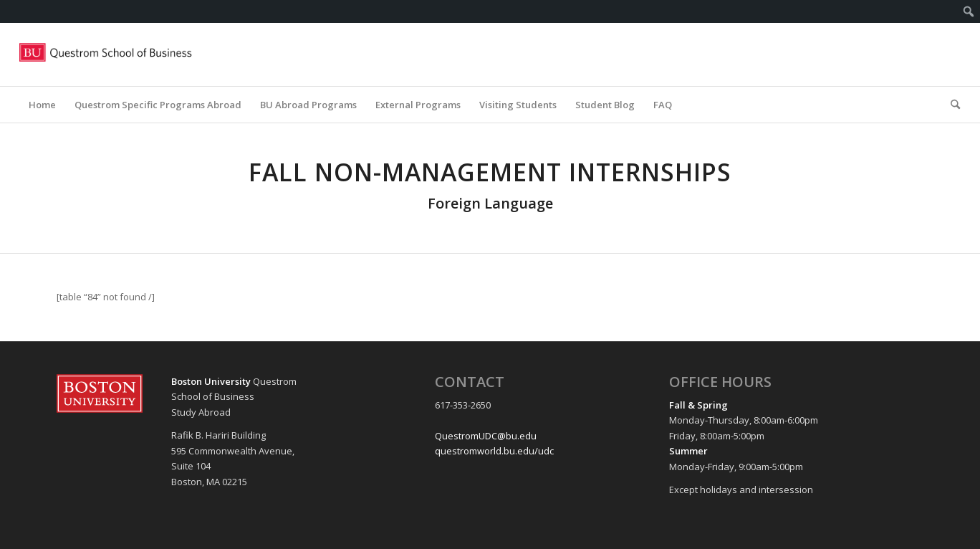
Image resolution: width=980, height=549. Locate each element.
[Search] (951, 105)
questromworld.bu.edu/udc (494, 451)
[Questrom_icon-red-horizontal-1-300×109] (106, 54)
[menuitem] (969, 11)
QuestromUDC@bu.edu (486, 436)
